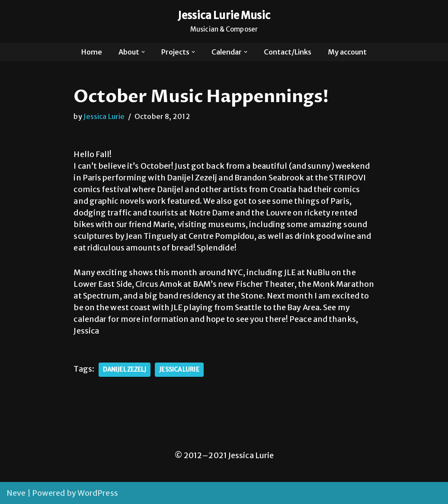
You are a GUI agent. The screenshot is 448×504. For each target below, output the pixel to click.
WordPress (98, 493)
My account (347, 52)
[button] (143, 52)
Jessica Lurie (104, 116)
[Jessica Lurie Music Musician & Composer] (224, 21)
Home (92, 52)
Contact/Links (288, 52)
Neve (16, 493)
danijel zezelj (125, 370)
